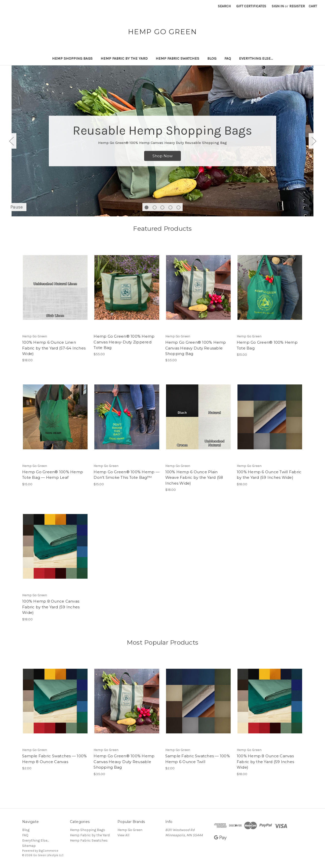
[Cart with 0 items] (313, 6)
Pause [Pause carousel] (16, 207)
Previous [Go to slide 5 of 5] (11, 141)
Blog (212, 58)
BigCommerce (49, 851)
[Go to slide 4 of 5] (170, 207)
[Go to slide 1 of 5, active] (147, 207)
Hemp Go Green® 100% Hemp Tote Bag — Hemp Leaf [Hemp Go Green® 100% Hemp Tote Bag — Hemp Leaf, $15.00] (53, 475)
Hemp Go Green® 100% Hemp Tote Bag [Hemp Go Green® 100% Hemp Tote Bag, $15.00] (267, 345)
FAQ (228, 58)
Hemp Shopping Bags (72, 58)
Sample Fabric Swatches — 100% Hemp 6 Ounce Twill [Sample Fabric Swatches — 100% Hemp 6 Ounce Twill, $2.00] (198, 759)
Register (297, 6)
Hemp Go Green (130, 830)
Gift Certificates (251, 6)
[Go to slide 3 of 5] (162, 207)
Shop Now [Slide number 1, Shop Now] (162, 156)
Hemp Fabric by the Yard (124, 58)
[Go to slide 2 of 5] (155, 207)
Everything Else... (256, 58)
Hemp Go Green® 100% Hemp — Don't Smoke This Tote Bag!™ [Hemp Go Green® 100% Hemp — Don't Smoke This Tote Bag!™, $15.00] (127, 475)
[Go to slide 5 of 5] (178, 207)
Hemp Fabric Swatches (177, 58)
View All (123, 835)
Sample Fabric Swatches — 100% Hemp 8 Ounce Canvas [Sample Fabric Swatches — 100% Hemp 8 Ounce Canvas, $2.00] (54, 759)
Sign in (278, 6)
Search (224, 6)
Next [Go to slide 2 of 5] (314, 141)
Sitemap (29, 846)
